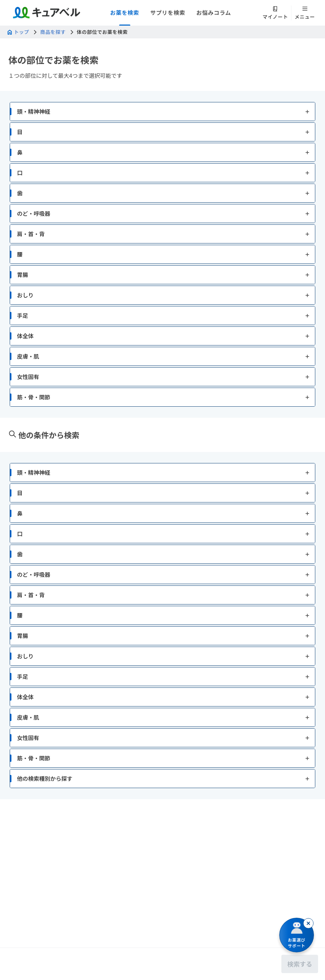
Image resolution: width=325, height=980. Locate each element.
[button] (162, 144)
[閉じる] (308, 923)
